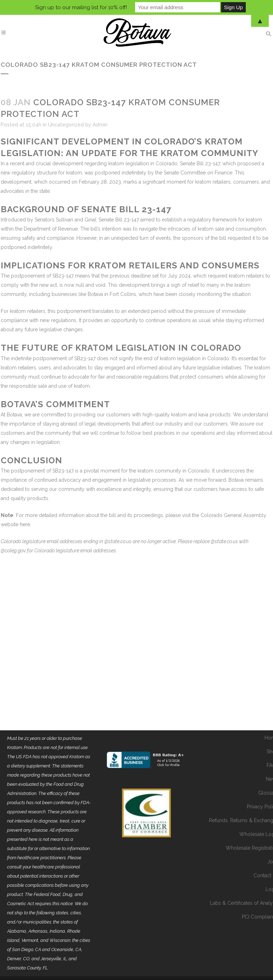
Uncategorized (66, 125)
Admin (100, 125)
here (25, 524)
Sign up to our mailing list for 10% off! (81, 7)
